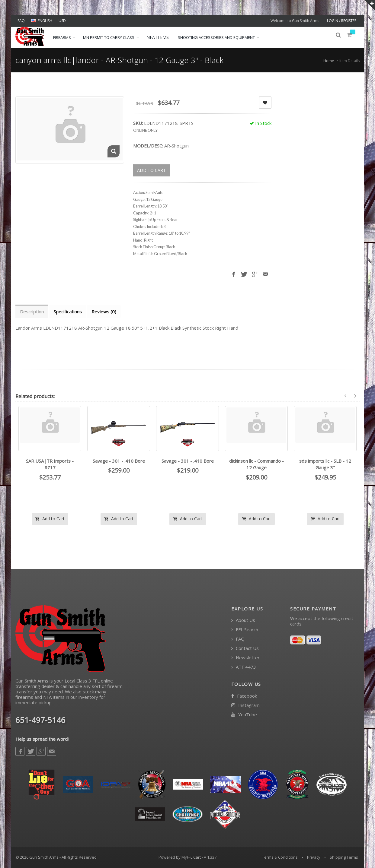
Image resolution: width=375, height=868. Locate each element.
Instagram (245, 706)
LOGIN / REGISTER (342, 21)
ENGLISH (42, 21)
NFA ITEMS (158, 37)
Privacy (314, 857)
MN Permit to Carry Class (109, 37)
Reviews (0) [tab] (105, 312)
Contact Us (245, 649)
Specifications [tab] (69, 312)
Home (329, 61)
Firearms (62, 37)
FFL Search (245, 630)
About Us (243, 621)
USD (62, 21)
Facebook (244, 696)
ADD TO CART (151, 170)
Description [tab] (32, 312)
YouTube (244, 715)
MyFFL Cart (191, 857)
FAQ (21, 21)
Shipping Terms (344, 857)
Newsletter (245, 658)
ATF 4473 (244, 667)
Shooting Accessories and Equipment (216, 37)
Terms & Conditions (280, 857)
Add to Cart (50, 519)
